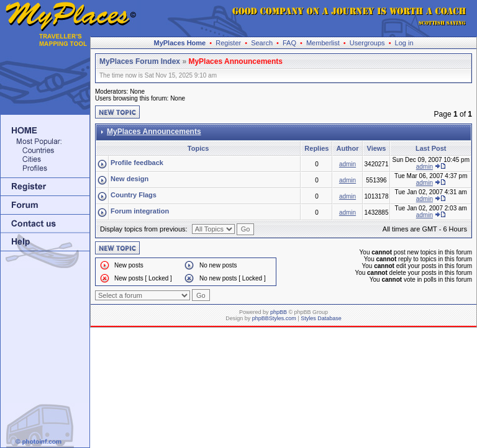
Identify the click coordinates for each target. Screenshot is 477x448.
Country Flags (134, 195)
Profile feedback (137, 163)
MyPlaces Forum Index (140, 61)
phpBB (279, 312)
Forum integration (140, 211)
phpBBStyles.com (274, 318)
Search (262, 43)
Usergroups (367, 43)
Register (228, 43)
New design (129, 179)
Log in (404, 43)
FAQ (289, 43)
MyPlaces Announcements (235, 61)
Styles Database (321, 318)
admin (348, 164)
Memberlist (323, 43)
